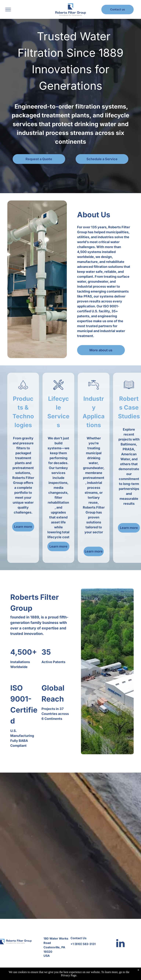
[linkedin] (120, 944)
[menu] (8, 10)
